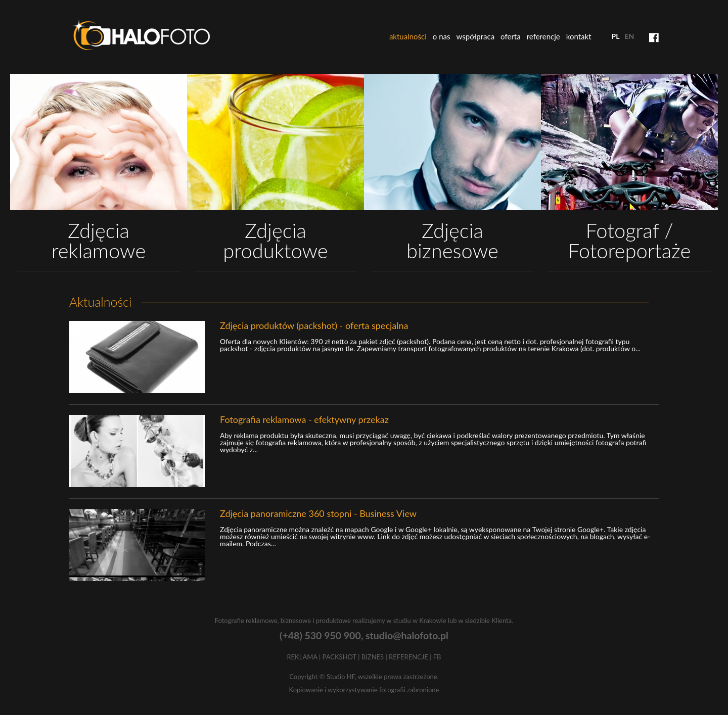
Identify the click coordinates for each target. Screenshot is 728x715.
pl (616, 36)
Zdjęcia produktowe (275, 241)
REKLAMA (302, 657)
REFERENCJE (408, 657)
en (629, 36)
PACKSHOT (339, 657)
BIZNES (373, 657)
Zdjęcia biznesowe (452, 241)
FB (437, 657)
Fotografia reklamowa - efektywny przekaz (304, 419)
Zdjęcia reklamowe (99, 241)
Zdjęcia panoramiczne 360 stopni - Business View (318, 513)
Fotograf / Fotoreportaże (630, 241)
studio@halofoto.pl (407, 635)
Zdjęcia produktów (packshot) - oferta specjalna (314, 325)
